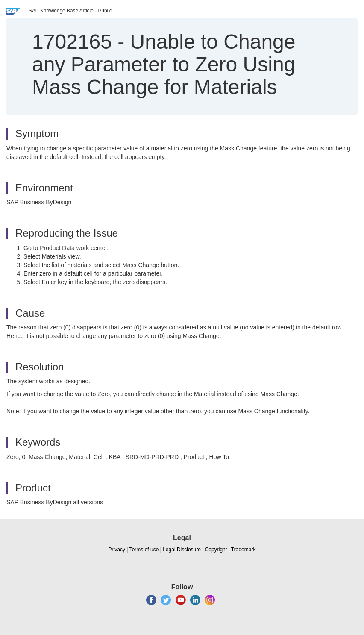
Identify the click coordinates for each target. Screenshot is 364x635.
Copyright (216, 550)
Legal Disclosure (182, 550)
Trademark (244, 550)
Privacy (117, 550)
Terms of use (144, 550)
